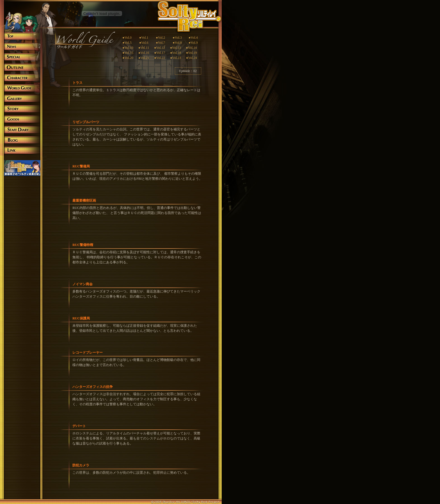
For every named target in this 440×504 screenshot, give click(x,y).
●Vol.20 (128, 58)
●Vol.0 (127, 38)
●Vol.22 (160, 58)
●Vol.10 (128, 48)
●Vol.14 (192, 48)
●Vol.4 (190, 38)
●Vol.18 (176, 53)
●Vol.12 (157, 48)
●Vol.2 (161, 38)
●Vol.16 (144, 53)
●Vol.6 (144, 43)
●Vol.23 (176, 58)
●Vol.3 (177, 38)
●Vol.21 (144, 58)
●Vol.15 (128, 53)
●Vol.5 (127, 43)
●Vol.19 (192, 53)
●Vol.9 (193, 43)
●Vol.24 (192, 58)
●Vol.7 (161, 43)
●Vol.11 (144, 48)
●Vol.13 (176, 48)
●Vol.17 (160, 53)
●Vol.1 (144, 38)
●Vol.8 (177, 43)
